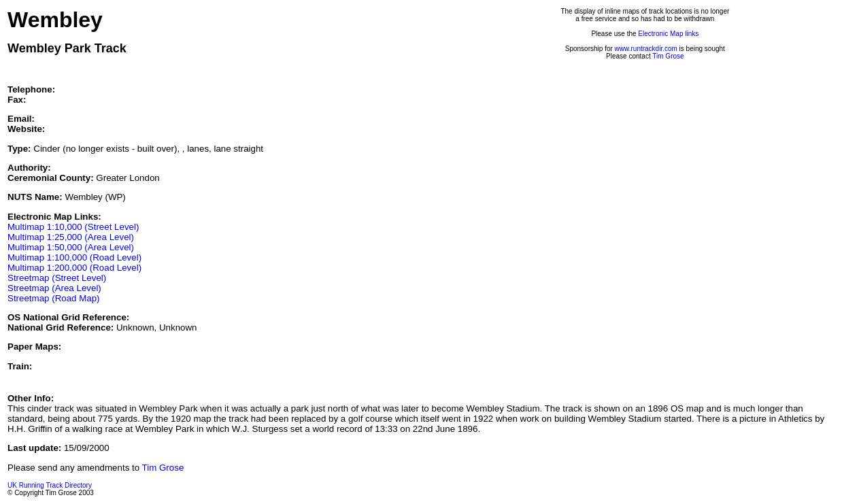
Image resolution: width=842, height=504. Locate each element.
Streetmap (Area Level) (54, 288)
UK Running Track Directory (50, 485)
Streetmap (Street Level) (57, 278)
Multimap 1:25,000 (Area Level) (71, 237)
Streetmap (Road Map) (54, 298)
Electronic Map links (668, 34)
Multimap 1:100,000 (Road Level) (74, 257)
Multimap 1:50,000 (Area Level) (71, 247)
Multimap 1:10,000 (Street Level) (73, 227)
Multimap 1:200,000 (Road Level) (74, 268)
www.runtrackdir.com (646, 49)
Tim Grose (668, 56)
